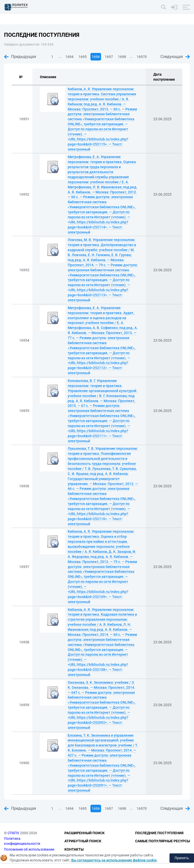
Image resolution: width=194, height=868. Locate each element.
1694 (69, 57)
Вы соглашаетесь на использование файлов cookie (114, 860)
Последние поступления (159, 833)
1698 (122, 57)
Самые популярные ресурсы (163, 841)
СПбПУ (13, 833)
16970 (142, 57)
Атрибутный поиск (83, 841)
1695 (83, 57)
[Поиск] (163, 7)
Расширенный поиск (84, 833)
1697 (109, 57)
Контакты (74, 849)
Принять (182, 858)
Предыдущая (20, 57)
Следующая (175, 57)
